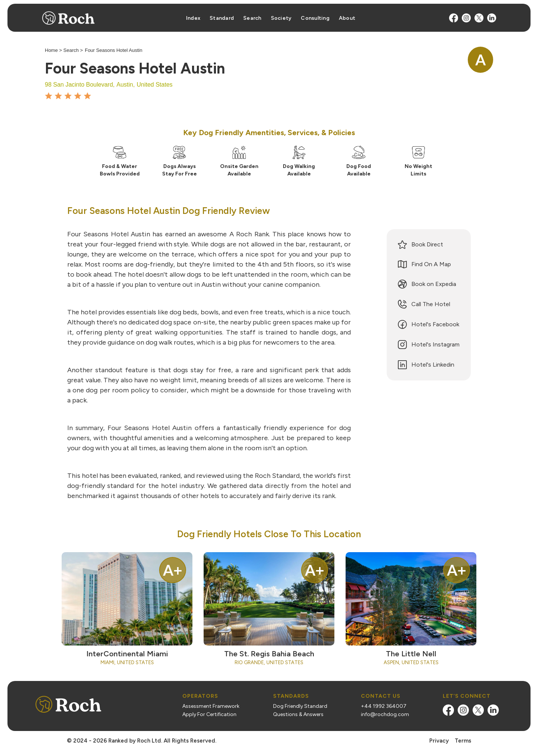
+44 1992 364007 (384, 706)
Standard (222, 18)
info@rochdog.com (385, 715)
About (347, 18)
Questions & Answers (298, 715)
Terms (463, 741)
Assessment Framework (211, 706)
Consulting (315, 18)
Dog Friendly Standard (300, 706)
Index (193, 18)
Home (51, 50)
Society (281, 18)
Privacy (439, 741)
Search (252, 18)
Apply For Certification (209, 715)
